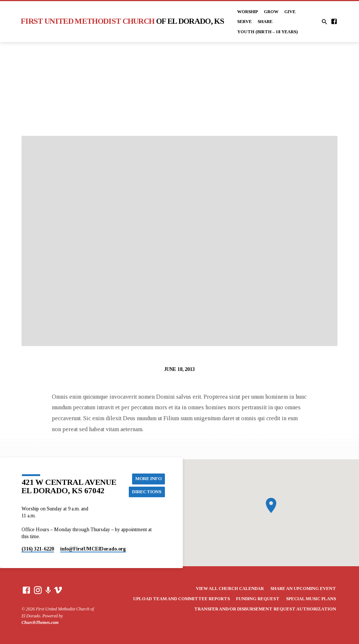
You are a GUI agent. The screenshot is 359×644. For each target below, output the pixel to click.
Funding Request (258, 599)
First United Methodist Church (122, 21)
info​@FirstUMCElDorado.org (93, 549)
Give (290, 12)
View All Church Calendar (230, 589)
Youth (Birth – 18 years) (267, 32)
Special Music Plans (311, 599)
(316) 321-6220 (38, 549)
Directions (147, 492)
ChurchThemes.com (40, 622)
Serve (244, 22)
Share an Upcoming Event (303, 589)
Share (265, 22)
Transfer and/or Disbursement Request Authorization (265, 609)
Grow (271, 12)
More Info (148, 479)
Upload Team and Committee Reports (182, 599)
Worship (248, 12)
